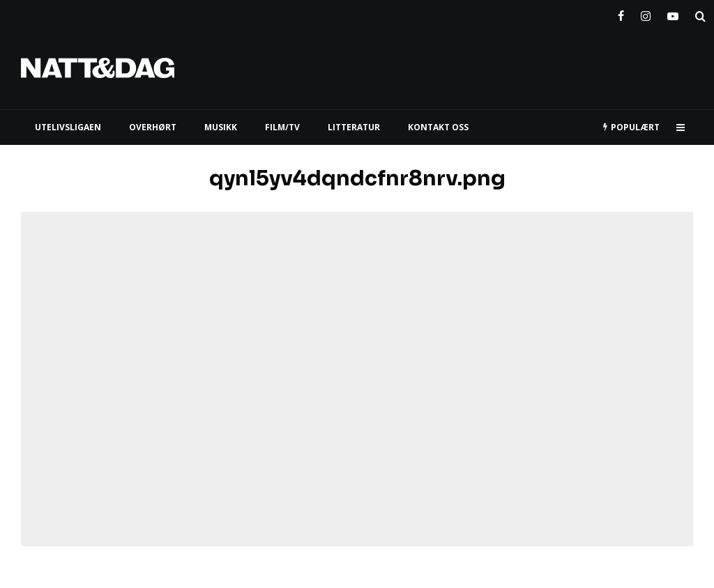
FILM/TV (282, 127)
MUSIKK (221, 127)
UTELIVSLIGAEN (68, 127)
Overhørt (153, 127)
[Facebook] (621, 13)
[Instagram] (646, 13)
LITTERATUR (354, 127)
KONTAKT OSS (438, 127)
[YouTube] (673, 13)
